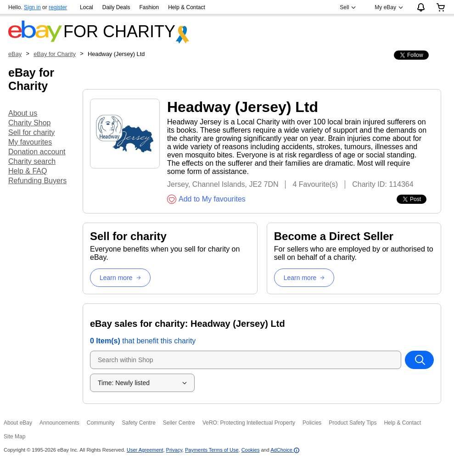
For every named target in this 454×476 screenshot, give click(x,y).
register (58, 7)
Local (87, 7)
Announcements (59, 423)
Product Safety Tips (353, 423)
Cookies (251, 450)
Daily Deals (116, 7)
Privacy (174, 450)
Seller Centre (179, 423)
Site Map (14, 437)
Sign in (32, 7)
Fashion (149, 7)
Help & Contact (187, 7)
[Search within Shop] (420, 360)
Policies (312, 423)
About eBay (18, 423)
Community (101, 423)
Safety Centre (138, 423)
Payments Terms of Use (212, 450)
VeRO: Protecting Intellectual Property (249, 423)
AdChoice (285, 450)
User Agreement (145, 450)
